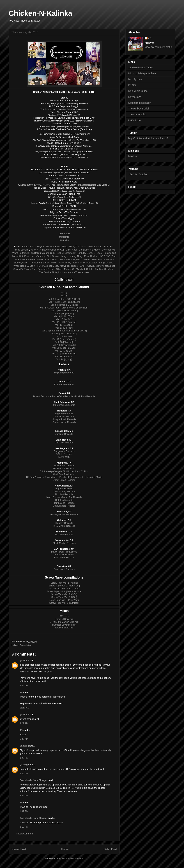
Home (65, 849)
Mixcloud (133, 156)
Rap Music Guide (138, 91)
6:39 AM (24, 739)
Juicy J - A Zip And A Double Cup (48, 250)
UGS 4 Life (134, 120)
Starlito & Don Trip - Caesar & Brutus (56, 259)
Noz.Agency (135, 79)
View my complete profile (159, 47)
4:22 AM (24, 723)
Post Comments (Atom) (71, 858)
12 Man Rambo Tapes (141, 67)
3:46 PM (24, 774)
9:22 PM (24, 758)
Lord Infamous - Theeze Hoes (74, 272)
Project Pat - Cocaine (35, 269)
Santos (23, 746)
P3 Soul (133, 85)
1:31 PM (24, 811)
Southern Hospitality (140, 103)
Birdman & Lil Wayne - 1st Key (38, 246)
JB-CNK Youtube (138, 174)
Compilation (26, 645)
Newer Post (19, 849)
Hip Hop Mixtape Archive (142, 73)
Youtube (64, 240)
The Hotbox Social (139, 109)
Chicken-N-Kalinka (40, 13)
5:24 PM (24, 796)
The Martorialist (137, 114)
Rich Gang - (53, 256)
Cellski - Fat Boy (95, 269)
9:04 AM (24, 686)
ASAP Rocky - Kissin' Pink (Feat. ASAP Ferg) (81, 263)
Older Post (110, 849)
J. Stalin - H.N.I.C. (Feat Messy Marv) (46, 266)
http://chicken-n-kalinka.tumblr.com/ (148, 138)
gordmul (24, 660)
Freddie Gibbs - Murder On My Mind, (66, 269)
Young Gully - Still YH (54, 253)
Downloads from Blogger (34, 780)
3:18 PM (24, 827)
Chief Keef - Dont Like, (78, 250)
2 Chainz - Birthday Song (79, 253)
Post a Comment (25, 834)
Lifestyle (64, 256)
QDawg (24, 765)
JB (21, 692)
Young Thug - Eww (65, 246)
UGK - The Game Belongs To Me (39, 263)
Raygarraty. (135, 97)
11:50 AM (25, 708)
